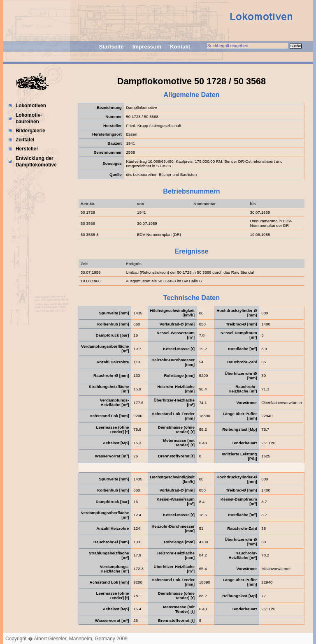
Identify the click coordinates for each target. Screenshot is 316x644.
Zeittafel (25, 140)
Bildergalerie (30, 131)
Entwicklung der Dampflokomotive (36, 162)
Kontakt (180, 47)
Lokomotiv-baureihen (29, 118)
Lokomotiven (31, 106)
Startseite (111, 47)
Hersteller (27, 149)
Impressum (147, 47)
